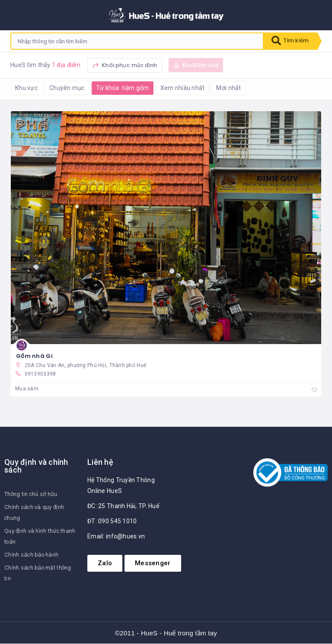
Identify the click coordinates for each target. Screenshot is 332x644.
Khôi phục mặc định (125, 65)
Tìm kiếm (288, 41)
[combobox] (135, 41)
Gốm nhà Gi (34, 356)
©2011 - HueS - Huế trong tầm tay (166, 633)
